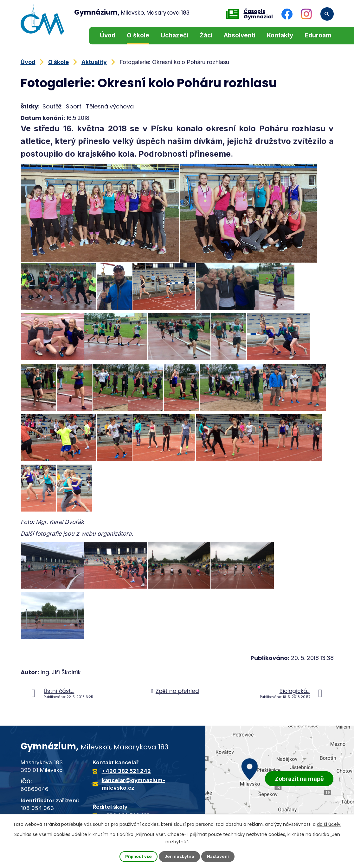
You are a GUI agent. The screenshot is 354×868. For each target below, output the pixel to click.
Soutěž (52, 106)
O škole (138, 35)
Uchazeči (174, 35)
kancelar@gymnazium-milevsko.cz (133, 784)
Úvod (108, 35)
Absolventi (240, 35)
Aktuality (94, 62)
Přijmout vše (137, 856)
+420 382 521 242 (126, 771)
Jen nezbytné (180, 856)
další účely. (329, 824)
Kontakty (280, 35)
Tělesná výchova (110, 106)
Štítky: (30, 106)
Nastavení (219, 856)
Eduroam (318, 35)
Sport (74, 106)
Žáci (206, 35)
